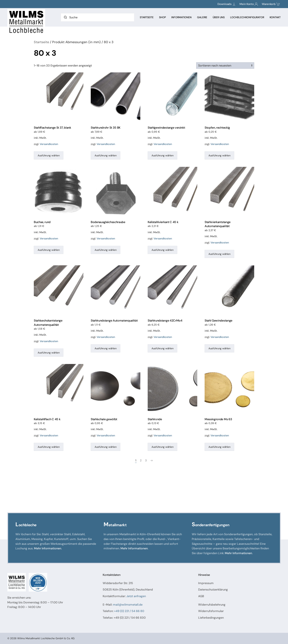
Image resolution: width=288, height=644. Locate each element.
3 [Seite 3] (146, 460)
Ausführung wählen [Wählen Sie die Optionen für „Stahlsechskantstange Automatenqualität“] (49, 353)
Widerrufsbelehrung (212, 605)
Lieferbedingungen (211, 618)
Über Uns (219, 17)
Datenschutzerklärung (213, 590)
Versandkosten (49, 144)
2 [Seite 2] (141, 460)
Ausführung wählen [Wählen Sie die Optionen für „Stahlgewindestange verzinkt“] (162, 155)
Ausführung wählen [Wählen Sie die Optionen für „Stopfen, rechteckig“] (219, 155)
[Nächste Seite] (152, 461)
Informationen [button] (181, 17)
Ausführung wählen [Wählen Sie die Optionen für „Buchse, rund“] (49, 250)
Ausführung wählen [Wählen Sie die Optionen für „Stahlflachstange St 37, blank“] (49, 155)
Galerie (202, 17)
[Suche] (98, 17)
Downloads (227, 4)
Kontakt (275, 17)
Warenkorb (271, 4)
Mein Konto (249, 4)
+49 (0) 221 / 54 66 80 (129, 611)
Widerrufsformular (211, 611)
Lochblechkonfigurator (247, 17)
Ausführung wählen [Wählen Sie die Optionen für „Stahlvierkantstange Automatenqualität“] (219, 254)
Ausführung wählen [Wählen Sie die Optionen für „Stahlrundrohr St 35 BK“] (106, 155)
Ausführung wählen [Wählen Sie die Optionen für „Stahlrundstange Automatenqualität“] (106, 348)
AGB (201, 596)
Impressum (206, 583)
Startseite (147, 17)
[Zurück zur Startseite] (27, 22)
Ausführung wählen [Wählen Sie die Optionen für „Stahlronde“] (162, 447)
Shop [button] (162, 17)
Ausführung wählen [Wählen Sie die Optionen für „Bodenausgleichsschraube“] (106, 250)
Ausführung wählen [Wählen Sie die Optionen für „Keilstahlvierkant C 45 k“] (162, 250)
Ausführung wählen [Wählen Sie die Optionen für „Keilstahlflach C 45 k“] (49, 447)
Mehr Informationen (48, 548)
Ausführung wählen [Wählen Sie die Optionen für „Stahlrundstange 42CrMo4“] (162, 348)
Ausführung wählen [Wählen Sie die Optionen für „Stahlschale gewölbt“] (106, 447)
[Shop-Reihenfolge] (225, 66)
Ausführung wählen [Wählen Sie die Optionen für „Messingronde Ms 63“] (219, 447)
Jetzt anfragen (136, 596)
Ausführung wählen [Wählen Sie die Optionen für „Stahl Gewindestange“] (219, 348)
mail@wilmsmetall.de (128, 605)
